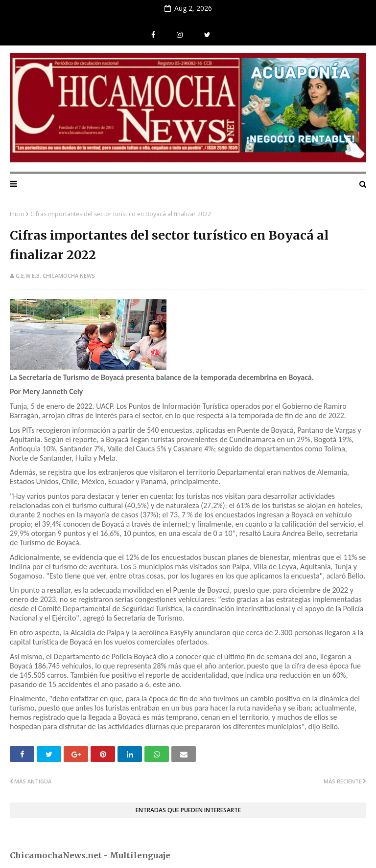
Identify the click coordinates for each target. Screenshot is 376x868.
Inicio (17, 214)
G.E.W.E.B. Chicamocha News (55, 276)
